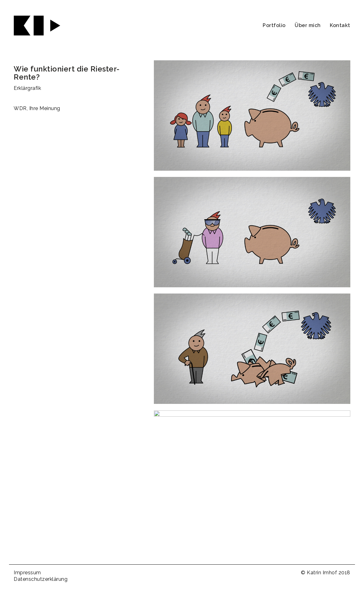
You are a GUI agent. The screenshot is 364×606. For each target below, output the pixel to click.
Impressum (27, 573)
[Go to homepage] (37, 25)
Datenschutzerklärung (41, 579)
